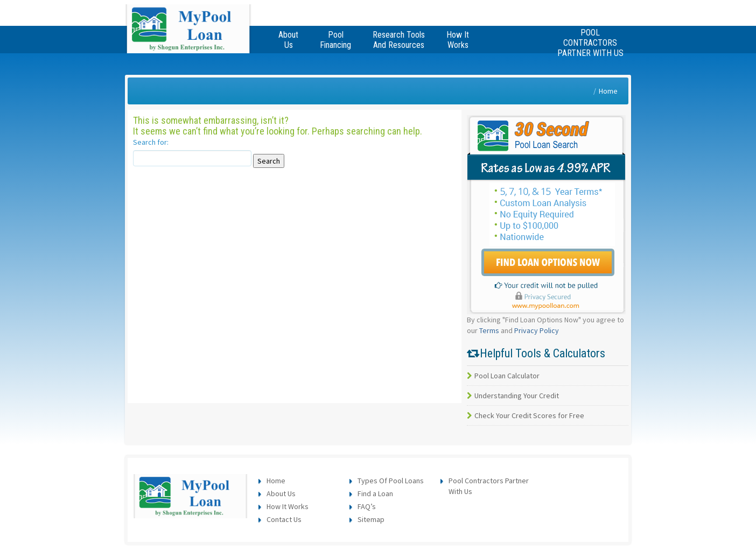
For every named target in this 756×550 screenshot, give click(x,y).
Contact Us (284, 519)
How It (458, 40)
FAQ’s (367, 506)
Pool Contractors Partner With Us (590, 43)
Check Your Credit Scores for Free (526, 415)
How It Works (288, 506)
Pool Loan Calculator (503, 376)
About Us (281, 493)
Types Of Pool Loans (391, 481)
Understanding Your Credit (513, 396)
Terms (489, 330)
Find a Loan (375, 493)
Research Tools (399, 40)
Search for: (151, 142)
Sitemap (371, 519)
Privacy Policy (537, 330)
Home (608, 91)
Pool (335, 40)
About (288, 40)
